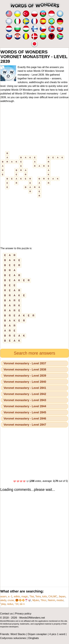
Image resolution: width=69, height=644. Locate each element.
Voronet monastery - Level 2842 (25, 394)
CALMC (53, 596)
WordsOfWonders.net (32, 618)
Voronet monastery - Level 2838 (25, 370)
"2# (17, 604)
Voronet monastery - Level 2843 (25, 400)
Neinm (52, 600)
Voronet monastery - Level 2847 (25, 425)
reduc (10, 604)
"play (3, 604)
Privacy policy (23, 614)
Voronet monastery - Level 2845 (25, 412)
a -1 (10, 596)
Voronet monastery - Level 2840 (25, 382)
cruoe (11, 600)
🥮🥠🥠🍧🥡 (23, 600)
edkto (17, 596)
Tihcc (43, 600)
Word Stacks (18, 634)
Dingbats (33, 638)
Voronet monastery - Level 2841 (25, 388)
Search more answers (35, 353)
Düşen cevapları (37, 634)
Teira (38, 596)
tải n (22, 604)
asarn (3, 596)
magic (25, 596)
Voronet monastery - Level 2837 (25, 363)
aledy (3, 600)
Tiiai (32, 596)
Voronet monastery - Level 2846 (25, 419)
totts (45, 596)
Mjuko (36, 600)
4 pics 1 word (57, 634)
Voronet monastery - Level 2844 (25, 406)
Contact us (6, 614)
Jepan (62, 596)
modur (60, 600)
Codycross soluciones (13, 638)
